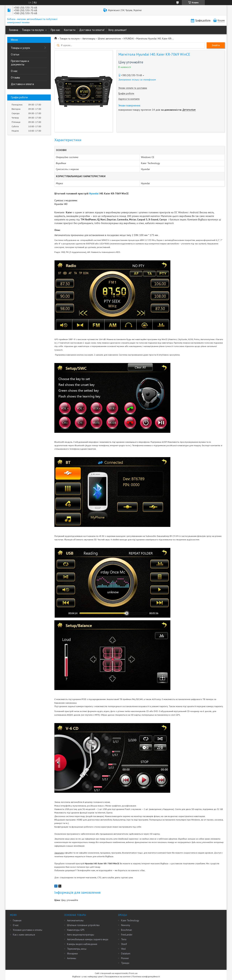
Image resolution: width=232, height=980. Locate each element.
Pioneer (125, 958)
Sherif (124, 944)
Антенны (72, 958)
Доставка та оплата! (92, 30)
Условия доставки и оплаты (28, 930)
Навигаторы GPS (76, 930)
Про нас (55, 30)
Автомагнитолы (75, 920)
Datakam (126, 954)
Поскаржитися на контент (118, 976)
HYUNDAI (129, 39)
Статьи (15, 54)
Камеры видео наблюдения (82, 944)
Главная (17, 920)
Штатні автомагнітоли (109, 39)
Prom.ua (133, 973)
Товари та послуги (33, 30)
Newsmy (126, 925)
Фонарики (72, 954)
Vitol (123, 949)
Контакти (70, 30)
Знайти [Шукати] (216, 45)
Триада (125, 963)
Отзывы (15, 77)
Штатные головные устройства (83, 925)
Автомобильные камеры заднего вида (88, 939)
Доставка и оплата (22, 84)
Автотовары (89, 39)
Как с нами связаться (24, 935)
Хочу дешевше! (117, 30)
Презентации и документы (20, 63)
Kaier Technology (130, 920)
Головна (14, 30)
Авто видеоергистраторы (81, 935)
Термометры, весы (77, 949)
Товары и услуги (20, 48)
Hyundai (94, 193)
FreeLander (127, 935)
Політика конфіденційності (146, 976)
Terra (124, 939)
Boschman (127, 930)
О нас (14, 71)
